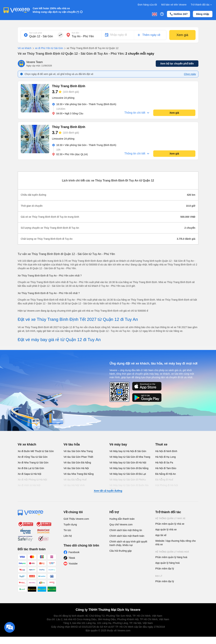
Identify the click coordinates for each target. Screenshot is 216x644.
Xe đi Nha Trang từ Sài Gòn (33, 463)
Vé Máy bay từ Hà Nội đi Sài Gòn (128, 451)
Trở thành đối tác (202, 5)
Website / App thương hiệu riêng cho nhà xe (176, 543)
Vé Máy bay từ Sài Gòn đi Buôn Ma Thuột (129, 487)
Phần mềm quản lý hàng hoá (171, 557)
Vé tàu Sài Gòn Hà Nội (76, 468)
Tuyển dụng (70, 525)
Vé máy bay (118, 444)
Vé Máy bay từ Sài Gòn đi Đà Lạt (128, 474)
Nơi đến (76, 33)
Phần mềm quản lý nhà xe (170, 524)
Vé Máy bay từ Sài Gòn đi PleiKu (128, 480)
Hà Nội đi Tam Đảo (166, 468)
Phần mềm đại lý (165, 569)
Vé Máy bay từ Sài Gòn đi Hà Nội (128, 463)
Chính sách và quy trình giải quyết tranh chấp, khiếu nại (128, 543)
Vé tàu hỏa (72, 444)
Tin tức (67, 530)
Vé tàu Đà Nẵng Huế (75, 480)
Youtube (73, 564)
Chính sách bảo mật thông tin (126, 530)
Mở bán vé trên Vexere (174, 5)
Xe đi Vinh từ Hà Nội (29, 485)
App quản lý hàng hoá (167, 563)
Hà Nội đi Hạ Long (166, 457)
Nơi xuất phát (36, 33)
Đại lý (159, 576)
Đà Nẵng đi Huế (164, 480)
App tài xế (161, 535)
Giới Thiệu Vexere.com (76, 519)
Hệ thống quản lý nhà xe (170, 518)
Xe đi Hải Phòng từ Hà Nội (32, 480)
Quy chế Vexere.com (121, 525)
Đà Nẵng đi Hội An (166, 474)
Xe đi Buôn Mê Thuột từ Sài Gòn (36, 451)
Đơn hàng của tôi (147, 5)
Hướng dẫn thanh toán (122, 519)
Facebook (74, 552)
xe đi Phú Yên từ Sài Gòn (47, 48)
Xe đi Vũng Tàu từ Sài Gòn (33, 457)
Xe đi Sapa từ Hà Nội (30, 474)
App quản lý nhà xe (166, 529)
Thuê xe (161, 444)
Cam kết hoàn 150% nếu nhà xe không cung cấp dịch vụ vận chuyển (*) (56, 10)
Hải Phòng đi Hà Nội (167, 485)
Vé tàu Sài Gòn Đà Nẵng (77, 463)
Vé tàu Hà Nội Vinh (74, 485)
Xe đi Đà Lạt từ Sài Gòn (31, 468)
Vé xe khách (25, 48)
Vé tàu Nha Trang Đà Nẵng (79, 474)
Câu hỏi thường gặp (121, 551)
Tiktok (72, 558)
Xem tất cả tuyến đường (108, 491)
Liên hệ (68, 536)
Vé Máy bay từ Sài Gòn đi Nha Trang (130, 457)
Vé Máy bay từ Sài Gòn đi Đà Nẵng (129, 468)
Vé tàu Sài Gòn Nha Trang (78, 451)
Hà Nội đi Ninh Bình (166, 451)
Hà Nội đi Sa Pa (164, 463)
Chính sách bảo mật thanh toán (127, 536)
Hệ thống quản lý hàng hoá (172, 552)
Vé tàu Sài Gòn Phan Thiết (78, 457)
